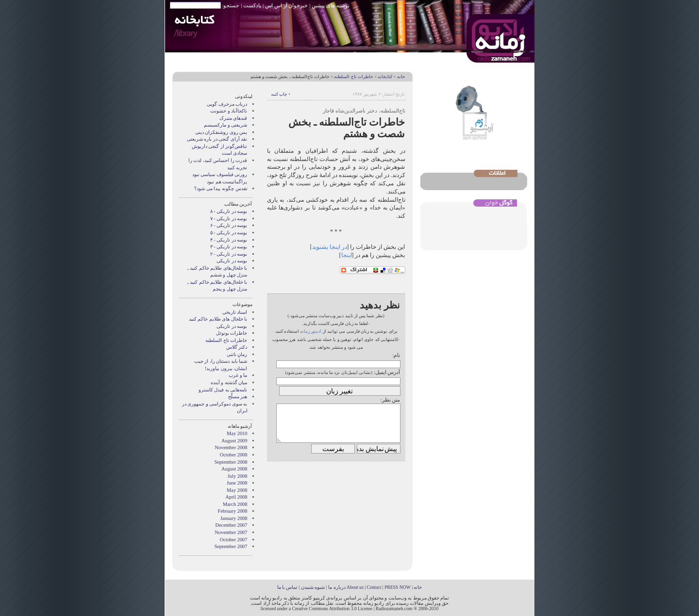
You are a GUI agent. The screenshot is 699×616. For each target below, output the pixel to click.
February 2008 (233, 511)
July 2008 (238, 476)
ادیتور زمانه (311, 331)
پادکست (252, 5)
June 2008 (237, 483)
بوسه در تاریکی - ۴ (229, 240)
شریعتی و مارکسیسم (225, 125)
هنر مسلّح (238, 397)
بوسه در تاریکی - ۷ (229, 219)
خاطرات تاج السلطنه (353, 77)
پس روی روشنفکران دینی (221, 132)
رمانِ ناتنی (237, 354)
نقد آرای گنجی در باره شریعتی (217, 139)
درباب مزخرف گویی (227, 104)
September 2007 (231, 546)
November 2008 (231, 447)
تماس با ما (288, 587)
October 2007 (234, 540)
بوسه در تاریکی (232, 261)
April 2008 (236, 497)
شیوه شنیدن (313, 587)
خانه (401, 77)
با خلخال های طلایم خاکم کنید (218, 319)
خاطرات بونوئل (232, 333)
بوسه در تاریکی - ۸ (229, 211)
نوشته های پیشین (331, 5)
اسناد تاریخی (235, 312)
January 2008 (234, 518)
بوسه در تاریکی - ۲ (229, 254)
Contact (374, 587)
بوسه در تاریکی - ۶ (229, 225)
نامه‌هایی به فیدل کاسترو (223, 390)
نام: (396, 355)
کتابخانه (385, 77)
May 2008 (237, 490)
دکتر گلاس (237, 347)
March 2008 (235, 504)
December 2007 (231, 525)
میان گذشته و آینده (229, 382)
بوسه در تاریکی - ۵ (229, 233)
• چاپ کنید (280, 94)
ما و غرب (238, 375)
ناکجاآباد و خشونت (229, 111)
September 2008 (231, 462)
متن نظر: (391, 400)
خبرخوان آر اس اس (286, 5)
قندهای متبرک (233, 118)
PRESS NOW (398, 587)
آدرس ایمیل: (387, 372)
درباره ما (337, 587)
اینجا (347, 255)
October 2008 (234, 455)
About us (355, 587)
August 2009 (234, 441)
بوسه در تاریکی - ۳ (229, 247)
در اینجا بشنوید (330, 247)
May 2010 (237, 433)
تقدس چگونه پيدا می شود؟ (221, 188)
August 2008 (234, 469)
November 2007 (231, 532)
